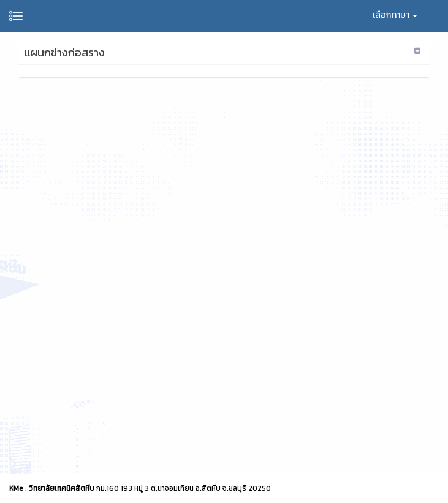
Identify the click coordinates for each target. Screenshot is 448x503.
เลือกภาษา (395, 15)
